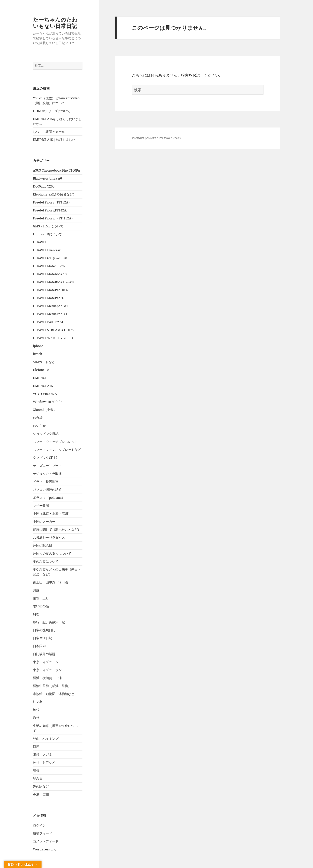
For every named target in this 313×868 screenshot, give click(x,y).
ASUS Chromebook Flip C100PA (56, 170)
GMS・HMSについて (48, 226)
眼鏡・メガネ (43, 754)
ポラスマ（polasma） (49, 498)
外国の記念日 (43, 545)
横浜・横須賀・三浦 (47, 678)
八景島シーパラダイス (49, 537)
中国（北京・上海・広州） (52, 513)
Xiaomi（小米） (45, 410)
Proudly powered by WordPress (156, 138)
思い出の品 (41, 606)
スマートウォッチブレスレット (55, 442)
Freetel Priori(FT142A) (50, 210)
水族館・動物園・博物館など (54, 694)
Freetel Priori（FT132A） (52, 202)
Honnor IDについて (47, 234)
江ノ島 (38, 702)
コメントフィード (46, 841)
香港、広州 (41, 794)
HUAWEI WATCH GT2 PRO (53, 338)
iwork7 (38, 354)
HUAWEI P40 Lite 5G (49, 322)
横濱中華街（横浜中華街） (52, 686)
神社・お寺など (44, 762)
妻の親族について (46, 561)
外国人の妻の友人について (52, 553)
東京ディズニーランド (49, 670)
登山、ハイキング (46, 739)
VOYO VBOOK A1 (46, 394)
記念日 (38, 778)
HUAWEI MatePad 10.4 (50, 290)
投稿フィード (43, 833)
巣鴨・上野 (41, 598)
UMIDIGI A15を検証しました (54, 140)
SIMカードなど (44, 362)
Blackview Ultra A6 (47, 178)
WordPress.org (44, 849)
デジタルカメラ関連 (47, 474)
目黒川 (38, 747)
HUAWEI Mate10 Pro (49, 266)
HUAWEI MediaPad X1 (50, 314)
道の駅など (41, 786)
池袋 (36, 710)
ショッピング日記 (46, 434)
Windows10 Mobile (48, 402)
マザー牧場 (41, 506)
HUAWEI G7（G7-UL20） (52, 258)
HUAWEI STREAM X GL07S (53, 330)
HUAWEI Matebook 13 (50, 274)
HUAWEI (40, 242)
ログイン (39, 825)
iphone (38, 346)
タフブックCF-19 (45, 458)
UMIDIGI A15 (43, 386)
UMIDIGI (40, 378)
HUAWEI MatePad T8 (49, 298)
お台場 (38, 418)
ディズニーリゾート (47, 466)
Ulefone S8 (41, 370)
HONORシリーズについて (52, 111)
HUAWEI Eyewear (47, 250)
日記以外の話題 (44, 654)
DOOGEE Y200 (44, 186)
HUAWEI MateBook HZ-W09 (54, 282)
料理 (36, 614)
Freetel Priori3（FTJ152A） (54, 218)
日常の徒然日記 (44, 630)
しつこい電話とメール (49, 132)
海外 (36, 718)
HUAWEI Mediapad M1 (51, 306)
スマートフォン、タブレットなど (57, 450)
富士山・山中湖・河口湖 (51, 582)
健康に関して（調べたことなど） (57, 529)
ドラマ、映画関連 (46, 482)
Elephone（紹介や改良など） (54, 194)
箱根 (36, 770)
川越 (36, 590)
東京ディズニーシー (47, 662)
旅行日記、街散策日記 (49, 622)
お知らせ (39, 426)
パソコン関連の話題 (47, 490)
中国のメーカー (44, 521)
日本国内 (39, 646)
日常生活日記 (43, 638)
